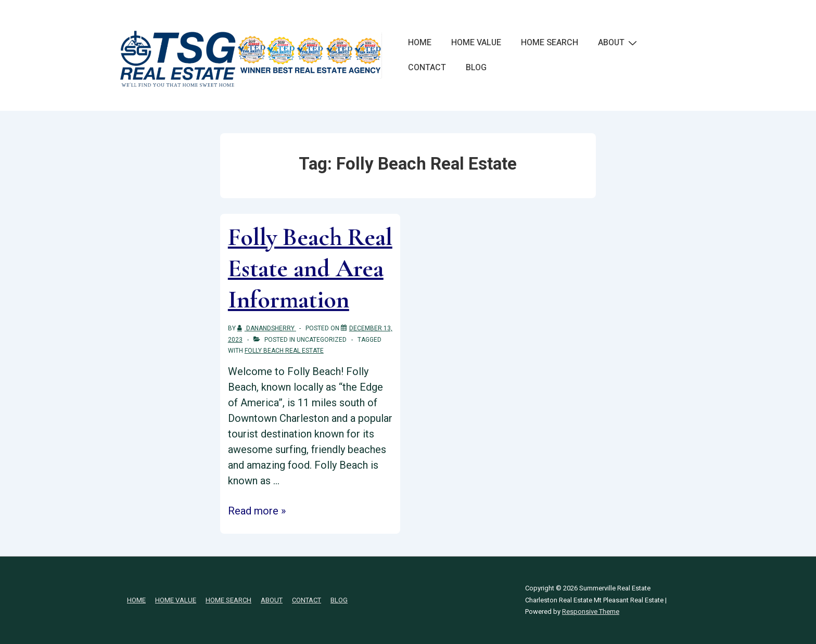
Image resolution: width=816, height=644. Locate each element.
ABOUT (619, 43)
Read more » (257, 511)
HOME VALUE (476, 43)
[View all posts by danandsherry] (267, 328)
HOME (420, 43)
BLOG (476, 68)
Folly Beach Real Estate (284, 351)
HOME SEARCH (550, 43)
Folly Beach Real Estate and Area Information (310, 268)
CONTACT (427, 68)
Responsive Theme (591, 611)
